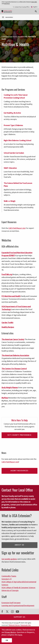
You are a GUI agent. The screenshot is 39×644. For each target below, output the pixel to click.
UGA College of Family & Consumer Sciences (18, 588)
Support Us (20, 617)
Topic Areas (13, 37)
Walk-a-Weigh (10, 201)
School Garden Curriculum (14, 153)
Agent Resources (19, 471)
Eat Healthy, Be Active (12, 113)
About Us (19, 545)
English (35, 7)
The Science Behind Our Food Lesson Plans (18, 185)
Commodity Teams (9, 576)
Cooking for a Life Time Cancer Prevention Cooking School (16, 96)
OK (7, 640)
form (20, 635)
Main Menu (7, 17)
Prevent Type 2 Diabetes (13, 125)
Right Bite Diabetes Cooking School (17, 140)
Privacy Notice (10, 632)
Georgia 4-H (6, 579)
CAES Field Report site (17, 228)
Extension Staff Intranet (11, 603)
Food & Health (23, 37)
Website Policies (14, 625)
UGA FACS (7, 4)
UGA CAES (34, 2)
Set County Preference (19, 435)
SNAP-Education (10, 168)
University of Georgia (10, 590)
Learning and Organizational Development (18, 606)
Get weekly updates (9, 559)
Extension (5, 37)
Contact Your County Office (21, 7)
